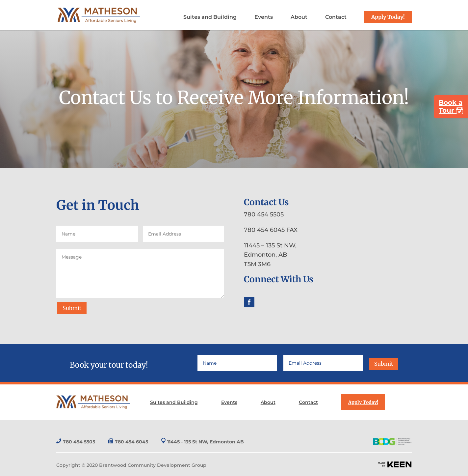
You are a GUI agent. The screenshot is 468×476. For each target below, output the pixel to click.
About (299, 17)
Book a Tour (451, 106)
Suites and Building (210, 17)
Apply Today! (388, 17)
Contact (336, 17)
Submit (72, 308)
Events (264, 17)
